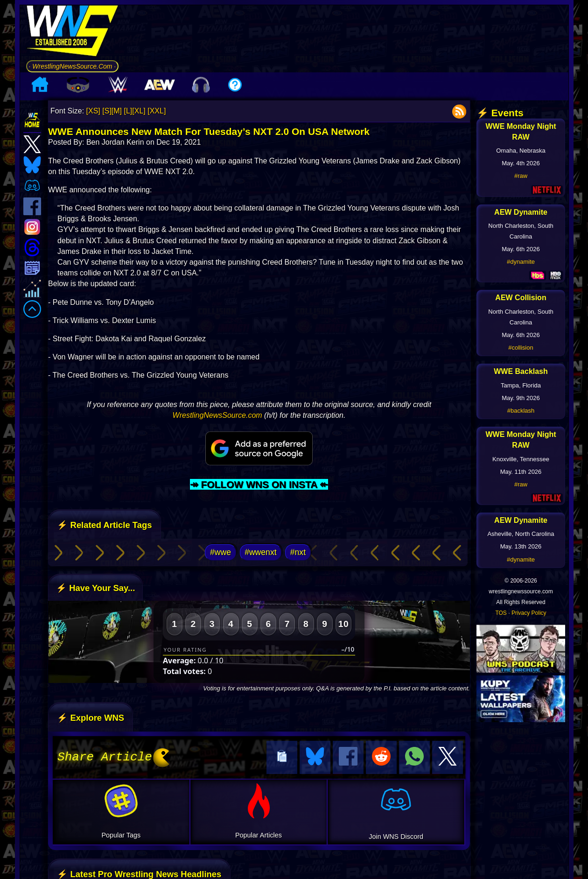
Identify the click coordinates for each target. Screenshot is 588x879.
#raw (521, 176)
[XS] (93, 111)
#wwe (220, 552)
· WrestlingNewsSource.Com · (73, 66)
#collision (521, 348)
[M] (117, 111)
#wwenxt (260, 552)
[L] (128, 111)
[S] (107, 111)
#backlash (521, 411)
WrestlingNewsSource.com (217, 415)
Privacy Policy (529, 613)
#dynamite (521, 262)
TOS (501, 613)
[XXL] (157, 111)
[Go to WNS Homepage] (73, 32)
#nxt (298, 552)
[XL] (139, 111)
